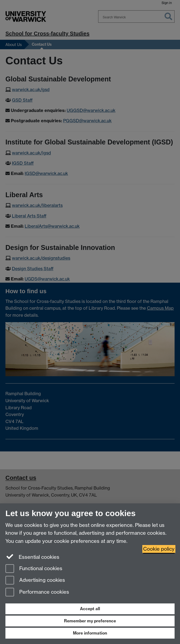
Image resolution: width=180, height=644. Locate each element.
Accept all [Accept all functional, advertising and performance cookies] (90, 609)
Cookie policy (159, 549)
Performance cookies (37, 592)
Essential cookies (32, 557)
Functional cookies (34, 569)
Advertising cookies (35, 581)
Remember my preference (90, 621)
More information (90, 633)
